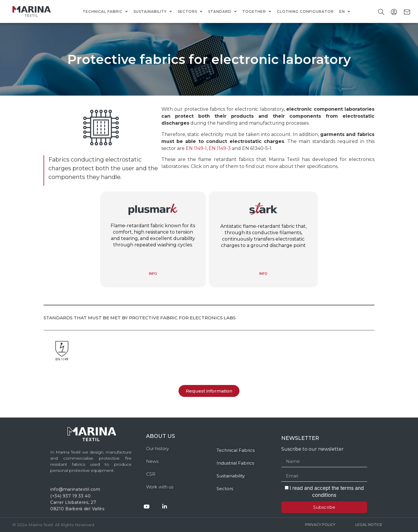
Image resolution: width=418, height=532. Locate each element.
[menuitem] (345, 12)
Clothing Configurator (305, 11)
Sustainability (153, 12)
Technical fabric (105, 12)
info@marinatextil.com (75, 489)
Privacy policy (320, 525)
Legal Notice (369, 525)
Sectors (190, 12)
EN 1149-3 (220, 148)
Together (257, 12)
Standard (222, 12)
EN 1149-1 (196, 148)
